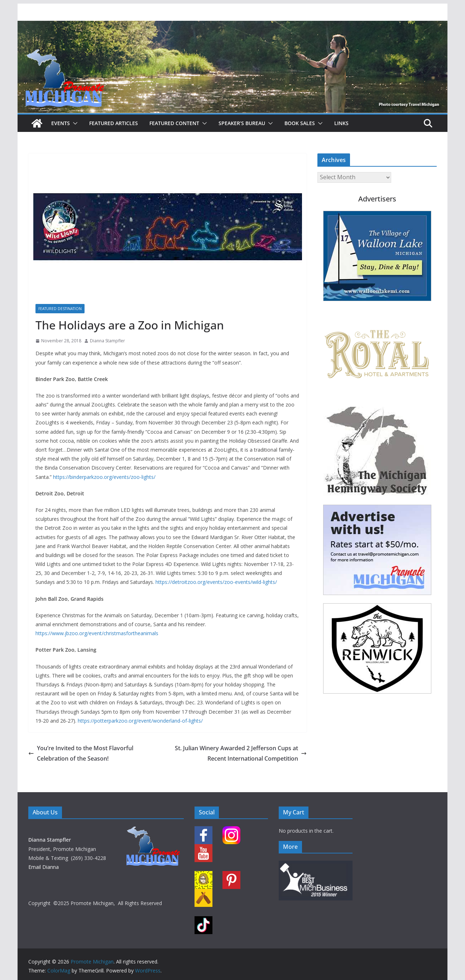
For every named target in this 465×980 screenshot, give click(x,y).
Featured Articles (114, 123)
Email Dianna (44, 867)
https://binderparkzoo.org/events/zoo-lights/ (104, 477)
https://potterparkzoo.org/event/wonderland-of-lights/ (140, 721)
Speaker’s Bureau (242, 123)
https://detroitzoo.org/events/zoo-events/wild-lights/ (216, 582)
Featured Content (174, 123)
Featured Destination (60, 309)
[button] (74, 123)
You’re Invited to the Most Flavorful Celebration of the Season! (81, 753)
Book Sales (300, 123)
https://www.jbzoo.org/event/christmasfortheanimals (97, 633)
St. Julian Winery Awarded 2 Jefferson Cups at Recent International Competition (241, 753)
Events (61, 123)
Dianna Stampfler (107, 341)
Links (341, 123)
